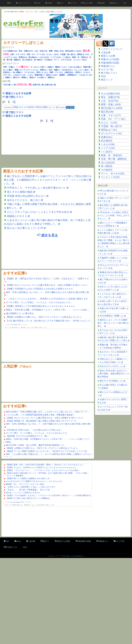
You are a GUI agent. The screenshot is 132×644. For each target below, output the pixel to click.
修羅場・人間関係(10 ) (68, 75)
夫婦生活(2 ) (69, 72)
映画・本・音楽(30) (80, 57)
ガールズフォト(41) (111, 133)
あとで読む (70, 107)
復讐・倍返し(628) (56, 51)
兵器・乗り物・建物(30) (114, 159)
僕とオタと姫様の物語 (20, 192)
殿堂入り (60, 3)
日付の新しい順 (9, 85)
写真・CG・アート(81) (36, 54)
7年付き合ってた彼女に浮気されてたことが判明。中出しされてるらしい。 (113, 215)
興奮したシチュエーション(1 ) (27, 70)
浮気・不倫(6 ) (9, 67)
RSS (125, 3)
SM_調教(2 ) (18, 72)
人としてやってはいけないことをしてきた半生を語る (38, 212)
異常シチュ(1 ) (42, 72)
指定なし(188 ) (52, 75)
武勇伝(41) (23, 57)
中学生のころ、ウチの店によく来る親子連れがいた (36, 188)
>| (14, 102)
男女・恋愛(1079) (26, 51)
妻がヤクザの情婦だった (111, 381)
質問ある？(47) (83, 54)
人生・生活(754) (41, 51)
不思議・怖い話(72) (68, 54)
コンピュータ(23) (80, 60)
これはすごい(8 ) (19, 75)
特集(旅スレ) (114, 3)
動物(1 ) (25, 77)
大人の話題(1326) (10, 51)
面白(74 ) (17, 77)
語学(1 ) (79, 72)
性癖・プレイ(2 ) (56, 72)
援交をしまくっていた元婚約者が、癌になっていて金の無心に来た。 (113, 323)
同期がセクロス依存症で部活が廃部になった (34, 107)
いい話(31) (66, 57)
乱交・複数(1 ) (55, 70)
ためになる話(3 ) (75, 67)
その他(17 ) (42, 77)
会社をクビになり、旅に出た (24, 200)
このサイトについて (23, 3)
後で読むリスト (109, 73)
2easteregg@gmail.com (79, 556)
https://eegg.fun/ (66, 556)
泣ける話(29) (27, 60)
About (18, 541)
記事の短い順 (50, 85)
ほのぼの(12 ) (67, 70)
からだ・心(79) (53, 54)
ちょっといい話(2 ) (82, 70)
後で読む (37, 3)
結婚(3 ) (51, 67)
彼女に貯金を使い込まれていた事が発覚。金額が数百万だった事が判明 (113, 374)
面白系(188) (107, 112)
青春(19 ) (44, 70)
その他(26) (48, 60)
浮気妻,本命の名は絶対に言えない (27, 196)
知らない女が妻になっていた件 (25, 228)
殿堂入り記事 (108, 56)
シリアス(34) (55, 57)
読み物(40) (33, 57)
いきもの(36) (44, 57)
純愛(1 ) (8, 77)
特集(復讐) (101, 3)
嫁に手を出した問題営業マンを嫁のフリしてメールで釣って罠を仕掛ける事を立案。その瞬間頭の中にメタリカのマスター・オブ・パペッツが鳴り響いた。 (48, 180)
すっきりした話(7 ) (38, 67)
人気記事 (49, 3)
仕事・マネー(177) (18, 54)
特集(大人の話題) (87, 3)
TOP (9, 3)
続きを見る (48, 235)
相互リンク (107, 80)
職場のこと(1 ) (61, 67)
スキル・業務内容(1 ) (36, 75)
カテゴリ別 (72, 3)
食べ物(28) (38, 60)
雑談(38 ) (51, 77)
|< (4, 102)
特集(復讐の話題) (110, 63)
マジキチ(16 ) (29, 72)
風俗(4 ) (33, 77)
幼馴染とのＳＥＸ (17, 216)
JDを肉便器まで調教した (112, 316)
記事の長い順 (38, 85)
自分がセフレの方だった (111, 366)
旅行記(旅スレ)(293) (73, 51)
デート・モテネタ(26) (63, 60)
